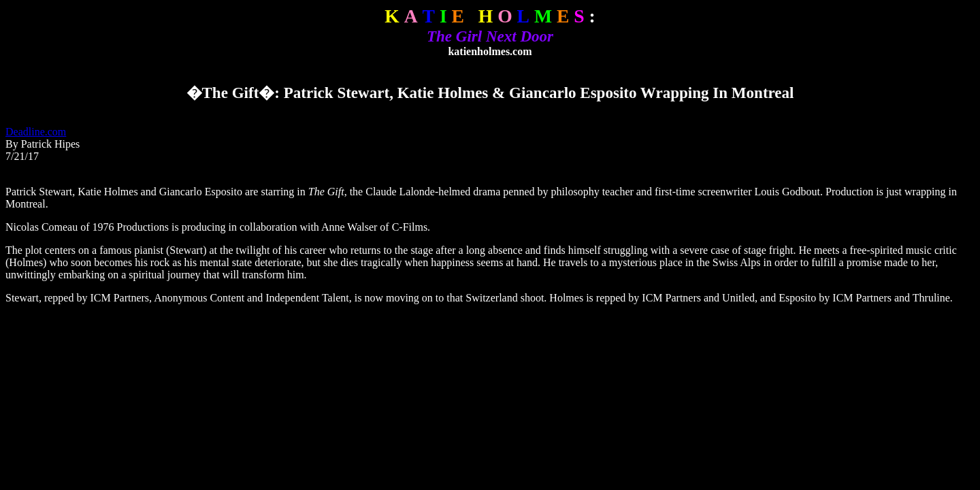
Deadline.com (36, 132)
